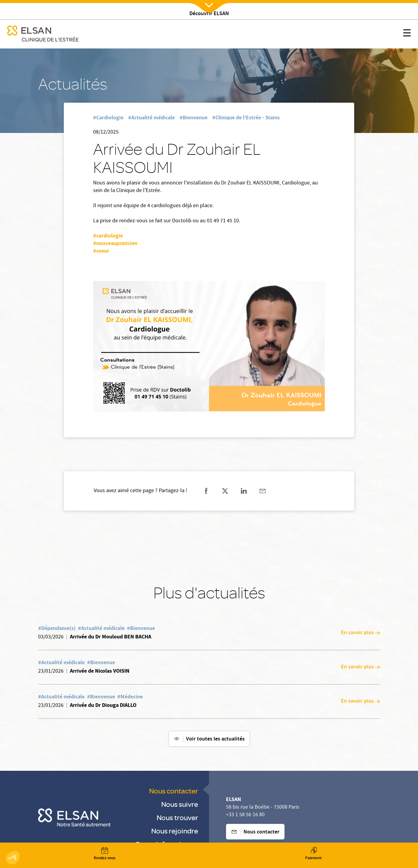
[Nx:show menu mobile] (407, 34)
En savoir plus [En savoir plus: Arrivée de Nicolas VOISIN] (360, 667)
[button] (13, 858)
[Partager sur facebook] (206, 491)
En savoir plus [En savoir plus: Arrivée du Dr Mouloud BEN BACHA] (360, 633)
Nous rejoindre (175, 831)
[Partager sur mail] (263, 491)
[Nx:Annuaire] (104, 854)
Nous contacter (174, 791)
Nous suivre (180, 804)
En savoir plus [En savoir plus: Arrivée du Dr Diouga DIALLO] (360, 701)
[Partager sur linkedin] (244, 491)
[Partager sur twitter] (225, 491)
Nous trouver (177, 817)
